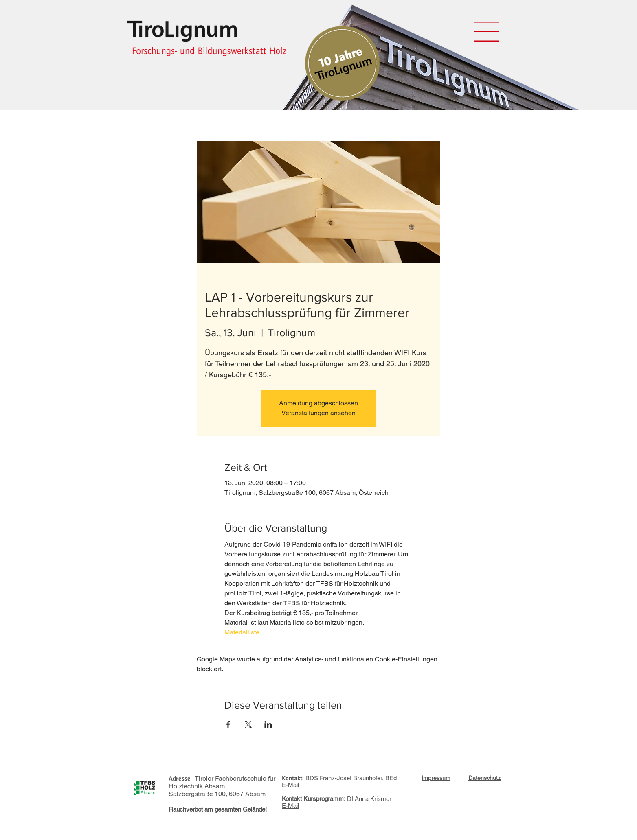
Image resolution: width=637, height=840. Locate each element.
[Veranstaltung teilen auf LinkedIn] (268, 724)
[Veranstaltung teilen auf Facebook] (228, 724)
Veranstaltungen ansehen (318, 413)
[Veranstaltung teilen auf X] (248, 724)
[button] (487, 32)
